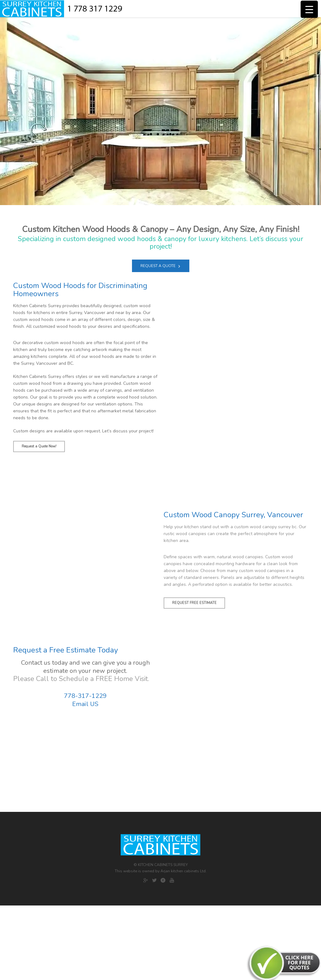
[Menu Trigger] (309, 9)
